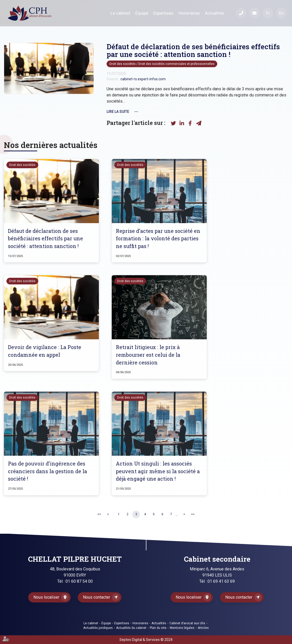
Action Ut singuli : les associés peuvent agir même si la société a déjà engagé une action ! (158, 471)
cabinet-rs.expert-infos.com (143, 79)
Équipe (142, 13)
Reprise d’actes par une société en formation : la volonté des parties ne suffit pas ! (158, 238)
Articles (203, 628)
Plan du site (158, 628)
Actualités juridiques (98, 628)
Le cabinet (120, 13)
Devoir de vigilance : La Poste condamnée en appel (45, 351)
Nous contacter (97, 597)
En (281, 13)
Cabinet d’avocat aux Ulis (187, 623)
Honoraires (189, 13)
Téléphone (241, 13)
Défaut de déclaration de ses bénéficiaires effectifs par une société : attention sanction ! (45, 238)
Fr (268, 13)
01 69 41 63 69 (221, 581)
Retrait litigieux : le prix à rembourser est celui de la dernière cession (148, 355)
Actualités (215, 13)
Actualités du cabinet (131, 628)
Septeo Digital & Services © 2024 (146, 640)
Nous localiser (46, 597)
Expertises (163, 13)
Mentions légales (182, 628)
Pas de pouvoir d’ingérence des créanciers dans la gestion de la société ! (48, 471)
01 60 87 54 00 (79, 581)
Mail (255, 13)
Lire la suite (118, 112)
